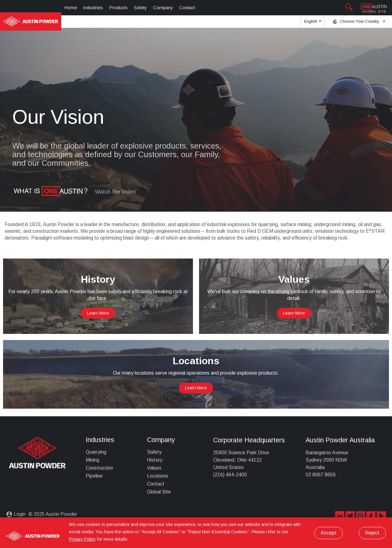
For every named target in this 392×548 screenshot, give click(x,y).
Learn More (98, 313)
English (313, 23)
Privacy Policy (82, 539)
